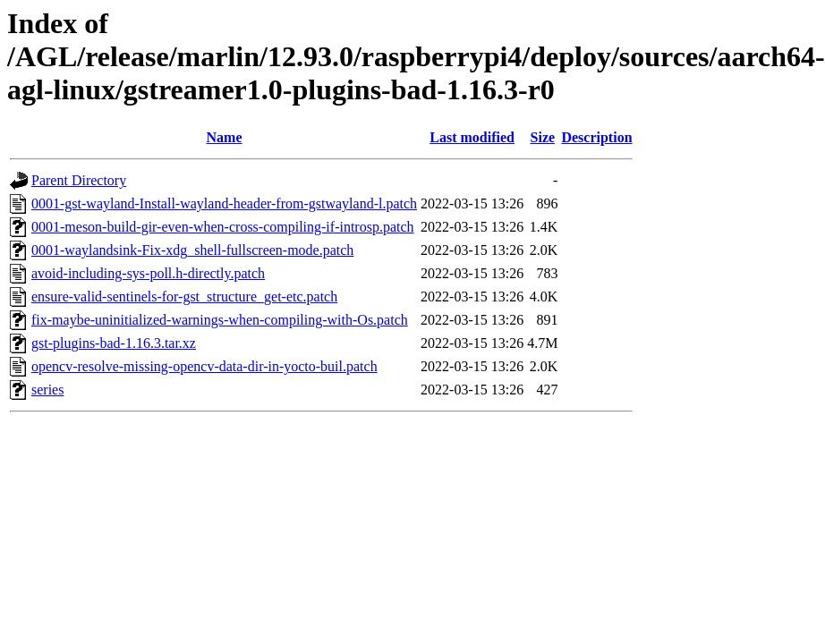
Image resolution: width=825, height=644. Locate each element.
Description (596, 137)
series (47, 390)
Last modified (472, 137)
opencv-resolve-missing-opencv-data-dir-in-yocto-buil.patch (204, 366)
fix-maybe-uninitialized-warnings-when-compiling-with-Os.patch (220, 320)
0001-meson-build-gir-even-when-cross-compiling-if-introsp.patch (223, 227)
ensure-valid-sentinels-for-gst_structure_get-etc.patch (184, 297)
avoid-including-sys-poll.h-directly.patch (148, 273)
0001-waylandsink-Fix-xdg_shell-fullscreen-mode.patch (192, 250)
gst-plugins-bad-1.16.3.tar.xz (114, 343)
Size (543, 137)
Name (225, 137)
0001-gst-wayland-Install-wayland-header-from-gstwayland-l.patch (224, 203)
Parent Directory (79, 180)
